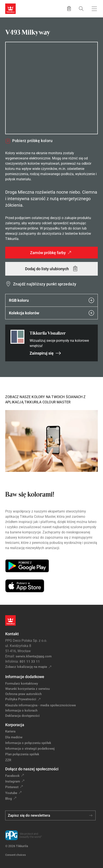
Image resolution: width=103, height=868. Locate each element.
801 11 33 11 (30, 662)
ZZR (8, 760)
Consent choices (16, 855)
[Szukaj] (81, 9)
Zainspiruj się (45, 353)
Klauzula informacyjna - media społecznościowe (41, 705)
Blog (9, 799)
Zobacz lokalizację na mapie (26, 667)
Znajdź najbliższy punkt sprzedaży (45, 284)
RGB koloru (51, 300)
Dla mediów (14, 737)
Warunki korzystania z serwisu (27, 689)
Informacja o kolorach (21, 710)
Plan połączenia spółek (22, 754)
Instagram (13, 781)
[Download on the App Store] (25, 586)
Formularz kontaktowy (22, 684)
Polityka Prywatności (21, 699)
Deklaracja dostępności (22, 716)
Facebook (12, 776)
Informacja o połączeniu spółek (28, 743)
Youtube (11, 793)
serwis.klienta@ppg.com (34, 656)
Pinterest (12, 787)
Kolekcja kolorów (51, 313)
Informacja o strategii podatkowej (30, 749)
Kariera (10, 731)
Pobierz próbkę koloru (29, 141)
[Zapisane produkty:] (69, 9)
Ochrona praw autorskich (23, 694)
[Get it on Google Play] (27, 566)
